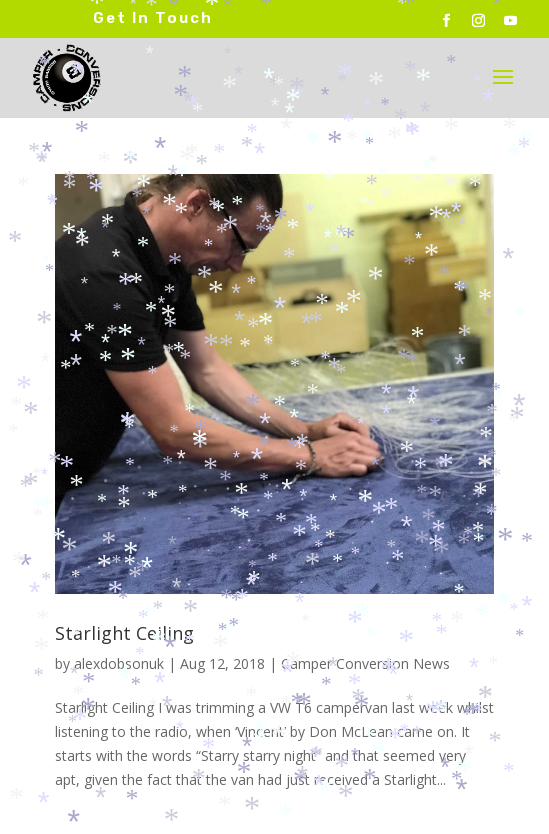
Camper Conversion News (365, 663)
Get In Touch (153, 18)
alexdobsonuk (119, 663)
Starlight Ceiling (124, 633)
